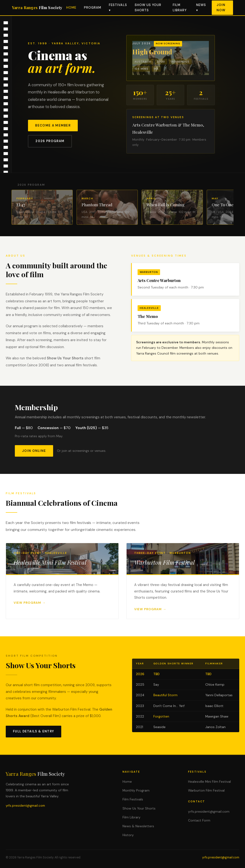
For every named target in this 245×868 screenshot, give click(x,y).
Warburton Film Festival (206, 790)
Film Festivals (133, 799)
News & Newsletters (138, 826)
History (128, 835)
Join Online (34, 451)
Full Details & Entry (33, 731)
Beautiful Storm (165, 695)
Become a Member (53, 125)
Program (93, 8)
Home (71, 8)
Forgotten (161, 716)
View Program (27, 603)
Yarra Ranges (37, 8)
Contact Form (199, 820)
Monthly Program (136, 790)
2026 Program (50, 141)
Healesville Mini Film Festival (209, 782)
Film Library (131, 817)
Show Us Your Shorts (139, 808)
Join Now (221, 8)
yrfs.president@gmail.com (25, 806)
